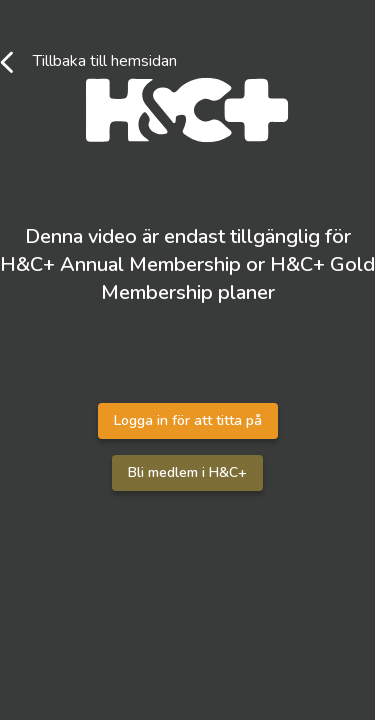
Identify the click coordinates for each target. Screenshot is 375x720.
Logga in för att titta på (188, 420)
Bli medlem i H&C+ (187, 472)
